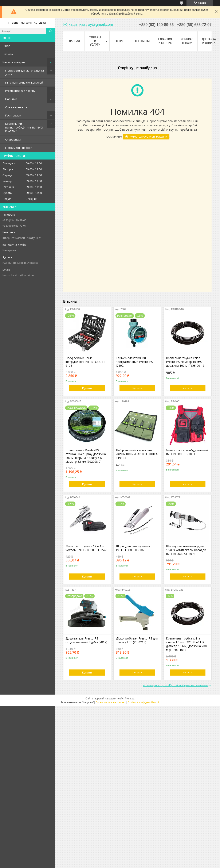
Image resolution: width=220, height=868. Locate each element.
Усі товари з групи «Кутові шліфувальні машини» (175, 685)
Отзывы (8, 54)
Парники (11, 99)
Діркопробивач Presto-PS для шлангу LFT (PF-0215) (137, 640)
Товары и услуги (95, 41)
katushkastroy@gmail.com (19, 275)
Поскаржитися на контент (111, 702)
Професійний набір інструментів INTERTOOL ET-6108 (86, 362)
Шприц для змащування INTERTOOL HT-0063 (133, 548)
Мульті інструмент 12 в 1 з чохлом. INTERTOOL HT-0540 (86, 548)
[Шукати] (51, 31)
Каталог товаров (14, 62)
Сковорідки (13, 139)
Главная (74, 41)
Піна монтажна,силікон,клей (24, 82)
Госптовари (13, 115)
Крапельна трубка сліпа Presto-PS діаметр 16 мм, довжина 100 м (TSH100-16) (186, 362)
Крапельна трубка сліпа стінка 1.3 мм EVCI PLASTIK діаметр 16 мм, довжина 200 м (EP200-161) (186, 644)
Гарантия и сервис (165, 41)
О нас (6, 46)
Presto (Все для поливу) (21, 91)
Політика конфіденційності (143, 702)
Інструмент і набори (19, 148)
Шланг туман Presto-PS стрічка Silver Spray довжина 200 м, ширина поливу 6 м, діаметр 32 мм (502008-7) (86, 456)
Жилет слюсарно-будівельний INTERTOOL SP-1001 (187, 452)
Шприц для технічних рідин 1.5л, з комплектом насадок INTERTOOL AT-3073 (186, 550)
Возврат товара (187, 41)
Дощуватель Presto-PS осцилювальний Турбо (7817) (86, 640)
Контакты (142, 41)
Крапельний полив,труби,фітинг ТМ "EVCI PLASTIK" (24, 127)
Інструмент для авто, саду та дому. (25, 72)
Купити (87, 388)
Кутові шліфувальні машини (148, 137)
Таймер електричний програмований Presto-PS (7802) (134, 362)
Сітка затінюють (16, 107)
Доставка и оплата (209, 41)
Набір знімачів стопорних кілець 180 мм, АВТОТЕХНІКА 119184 (137, 454)
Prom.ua (130, 699)
